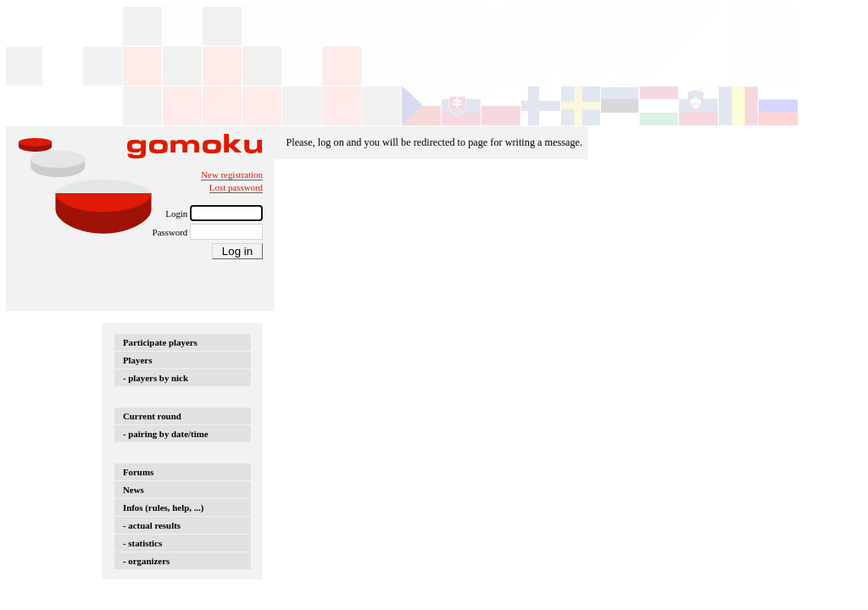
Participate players (160, 342)
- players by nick (156, 378)
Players (137, 360)
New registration (232, 175)
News (134, 490)
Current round (152, 416)
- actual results (152, 525)
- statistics (142, 543)
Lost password (236, 187)
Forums (138, 472)
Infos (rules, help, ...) (163, 507)
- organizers (146, 561)
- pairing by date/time (166, 434)
